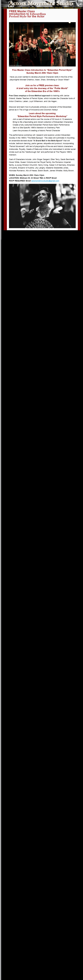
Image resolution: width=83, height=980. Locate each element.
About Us (11, 8)
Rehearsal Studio (69, 8)
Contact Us (78, 8)
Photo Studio (59, 8)
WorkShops (25, 8)
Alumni (52, 8)
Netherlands (40, 8)
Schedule (33, 8)
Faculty (47, 8)
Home (5, 8)
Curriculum (18, 8)
